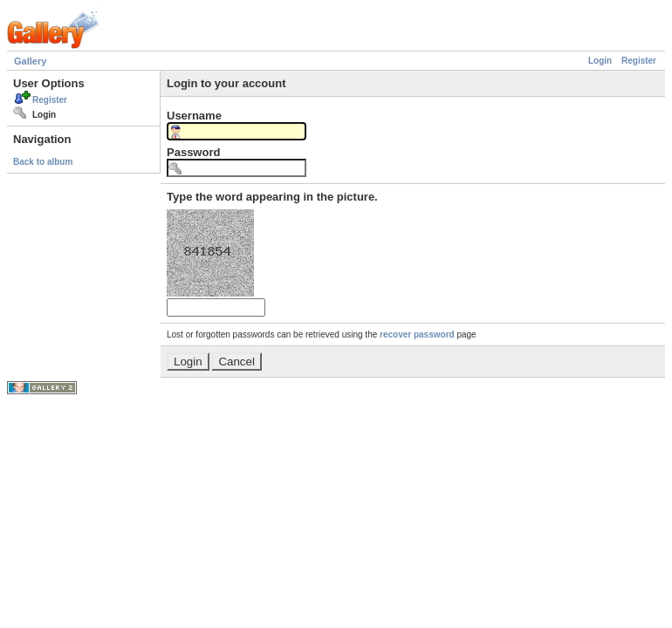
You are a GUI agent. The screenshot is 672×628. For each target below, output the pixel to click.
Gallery (30, 61)
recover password (417, 334)
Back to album (43, 162)
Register (639, 61)
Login (600, 61)
